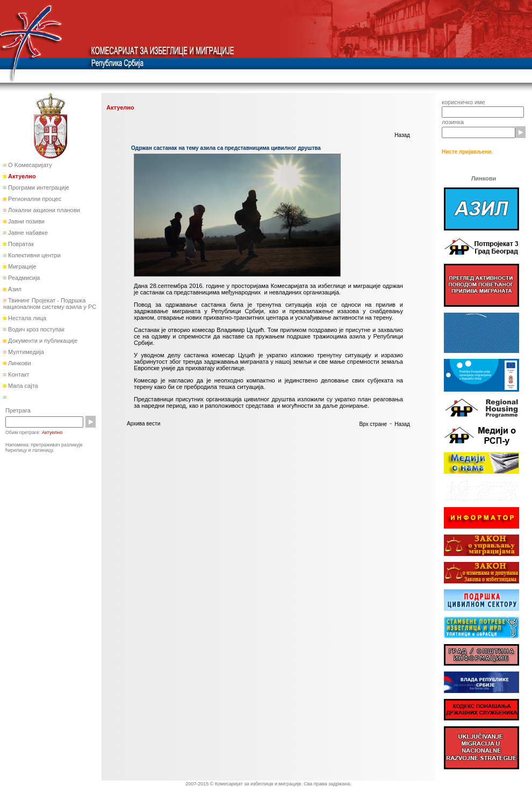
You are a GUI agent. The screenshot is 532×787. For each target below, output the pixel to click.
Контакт (18, 374)
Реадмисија (23, 278)
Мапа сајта (22, 386)
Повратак (20, 244)
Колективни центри (34, 255)
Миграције (21, 266)
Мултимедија (25, 352)
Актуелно (21, 176)
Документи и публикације (42, 341)
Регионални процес (34, 199)
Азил (14, 289)
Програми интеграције (38, 187)
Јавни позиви (26, 221)
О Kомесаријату (29, 165)
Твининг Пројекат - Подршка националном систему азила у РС (50, 304)
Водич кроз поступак (35, 329)
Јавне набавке (27, 233)
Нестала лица (26, 318)
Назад (402, 135)
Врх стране (373, 424)
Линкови (19, 363)
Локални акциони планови (43, 210)
